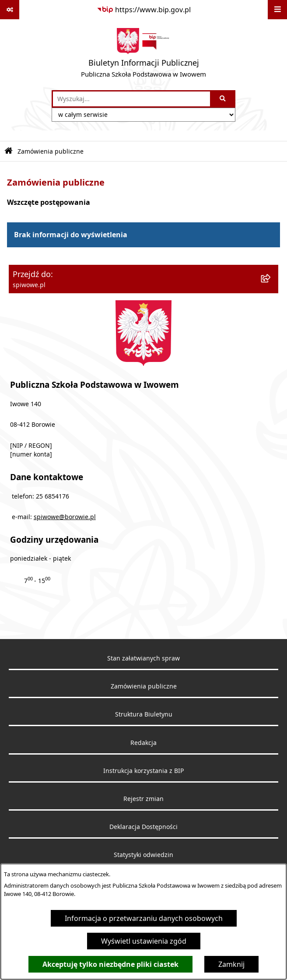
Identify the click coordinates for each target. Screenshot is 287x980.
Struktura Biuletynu (144, 714)
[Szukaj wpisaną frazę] (223, 99)
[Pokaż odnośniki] (10, 10)
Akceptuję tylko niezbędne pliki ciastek (110, 964)
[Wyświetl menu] (277, 10)
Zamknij (231, 964)
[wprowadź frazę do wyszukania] (131, 99)
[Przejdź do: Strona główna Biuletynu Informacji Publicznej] (9, 151)
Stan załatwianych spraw (143, 658)
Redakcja (143, 743)
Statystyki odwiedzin (143, 855)
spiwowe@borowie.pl (65, 517)
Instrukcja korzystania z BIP (143, 771)
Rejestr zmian (143, 799)
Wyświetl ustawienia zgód (144, 941)
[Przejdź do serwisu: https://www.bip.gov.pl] (144, 10)
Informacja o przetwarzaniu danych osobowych (144, 918)
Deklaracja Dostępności (143, 827)
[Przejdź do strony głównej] (143, 55)
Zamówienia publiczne (51, 151)
